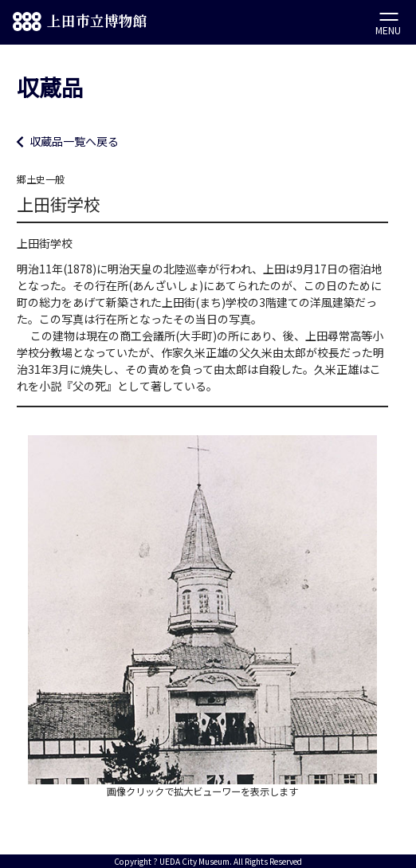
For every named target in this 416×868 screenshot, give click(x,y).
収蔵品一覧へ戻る (74, 141)
